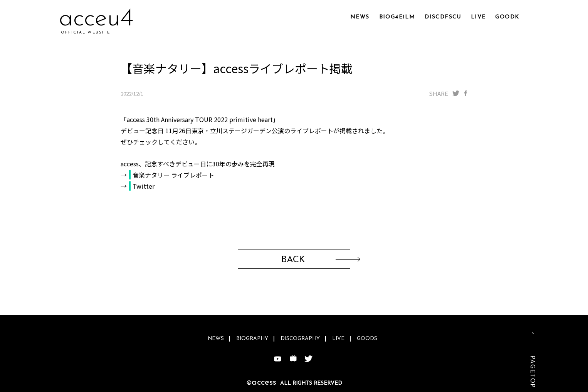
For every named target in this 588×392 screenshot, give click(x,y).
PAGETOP (532, 372)
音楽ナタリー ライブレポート (173, 175)
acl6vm (97, 19)
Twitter (144, 186)
